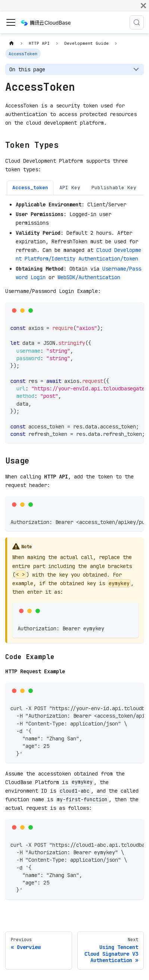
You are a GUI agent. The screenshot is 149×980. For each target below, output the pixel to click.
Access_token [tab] (30, 188)
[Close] (143, 6)
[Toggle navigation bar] (11, 22)
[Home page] (11, 43)
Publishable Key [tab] (114, 188)
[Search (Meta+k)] (137, 22)
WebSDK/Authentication (89, 277)
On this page (27, 69)
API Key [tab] (70, 188)
